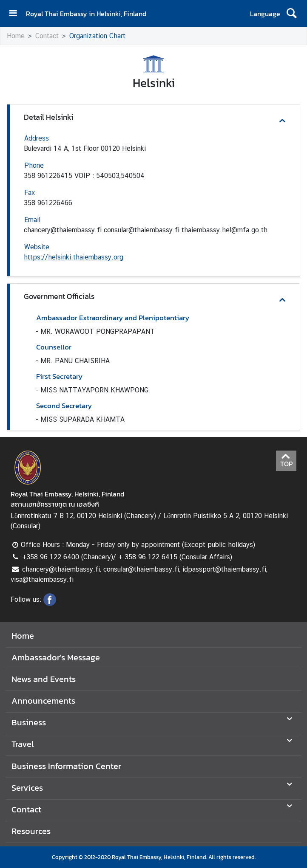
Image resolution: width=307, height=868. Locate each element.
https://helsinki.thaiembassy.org (74, 257)
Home (16, 36)
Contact (47, 36)
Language (265, 14)
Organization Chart (97, 36)
